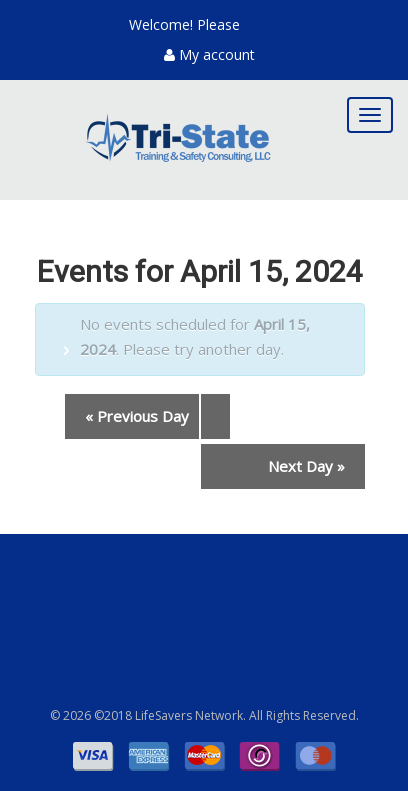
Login (262, 24)
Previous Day (137, 416)
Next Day (306, 466)
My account (209, 54)
